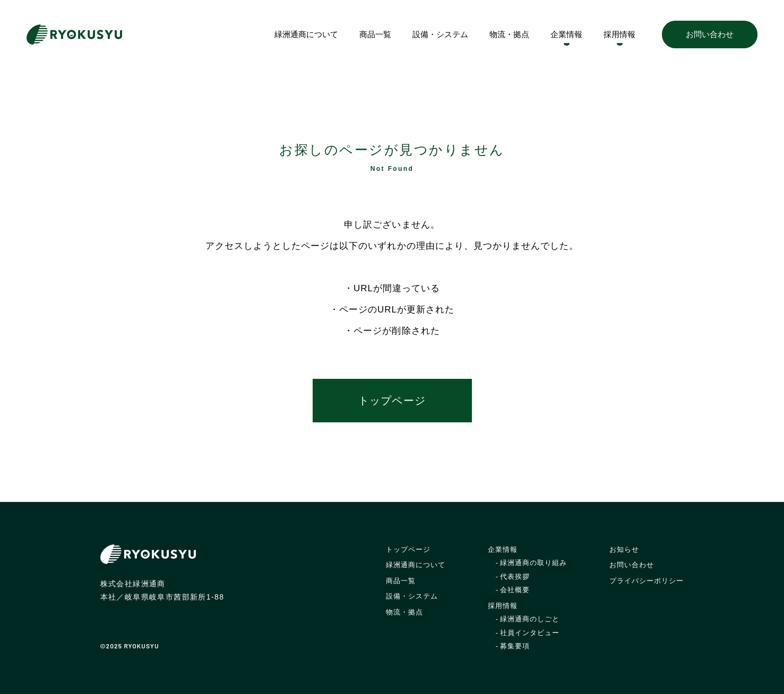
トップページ (392, 401)
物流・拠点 (509, 34)
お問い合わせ (710, 34)
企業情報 (566, 34)
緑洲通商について (306, 34)
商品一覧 (375, 34)
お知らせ (624, 549)
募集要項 (515, 646)
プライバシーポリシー (647, 581)
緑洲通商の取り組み (533, 563)
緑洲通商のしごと (530, 619)
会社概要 (515, 590)
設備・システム (440, 34)
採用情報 (619, 34)
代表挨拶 (515, 576)
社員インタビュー (530, 633)
